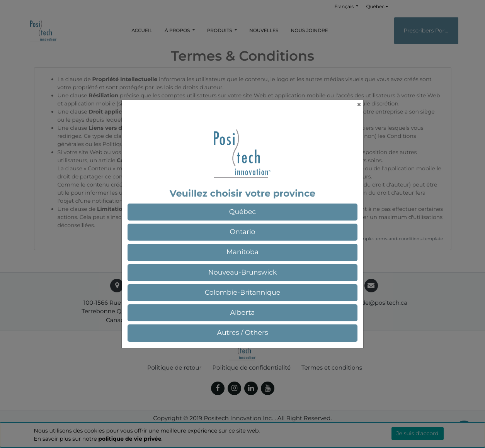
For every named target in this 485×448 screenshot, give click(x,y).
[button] (243, 212)
